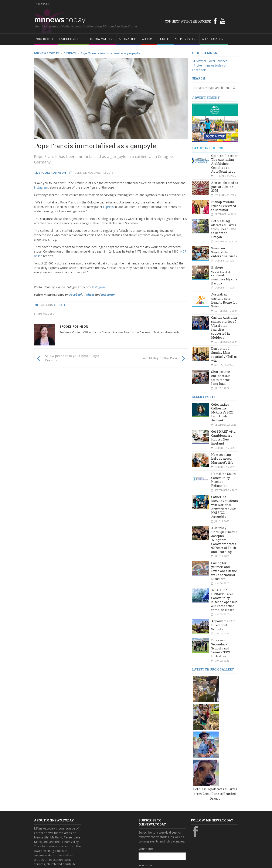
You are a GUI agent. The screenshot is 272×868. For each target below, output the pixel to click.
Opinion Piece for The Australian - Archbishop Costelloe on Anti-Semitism (225, 164)
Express (108, 207)
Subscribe (147, 843)
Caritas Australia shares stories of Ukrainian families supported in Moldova (224, 327)
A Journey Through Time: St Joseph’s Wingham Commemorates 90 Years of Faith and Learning (224, 540)
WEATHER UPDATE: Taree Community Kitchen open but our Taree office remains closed (224, 600)
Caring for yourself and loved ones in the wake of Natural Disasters (224, 571)
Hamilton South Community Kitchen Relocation (224, 480)
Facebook (76, 295)
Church (59, 305)
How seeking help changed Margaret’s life (222, 459)
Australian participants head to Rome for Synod (224, 300)
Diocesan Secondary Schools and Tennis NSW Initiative (221, 648)
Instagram (41, 187)
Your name (146, 791)
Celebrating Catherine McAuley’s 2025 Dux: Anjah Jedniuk (222, 412)
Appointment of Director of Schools (223, 625)
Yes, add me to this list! (159, 834)
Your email (146, 807)
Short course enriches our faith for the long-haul (221, 378)
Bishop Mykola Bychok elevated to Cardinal (224, 206)
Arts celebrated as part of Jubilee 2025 (225, 187)
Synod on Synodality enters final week (224, 252)
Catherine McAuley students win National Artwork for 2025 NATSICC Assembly (225, 507)
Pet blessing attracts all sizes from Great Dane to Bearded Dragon (224, 229)
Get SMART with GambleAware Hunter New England (223, 437)
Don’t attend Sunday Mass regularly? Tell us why (224, 354)
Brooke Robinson (74, 326)
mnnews (60, 19)
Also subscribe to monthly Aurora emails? (161, 826)
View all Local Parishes (210, 61)
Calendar (42, 4)
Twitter (89, 295)
